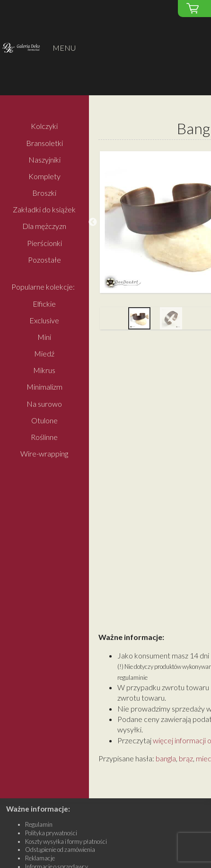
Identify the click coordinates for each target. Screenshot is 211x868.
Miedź (44, 353)
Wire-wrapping (44, 453)
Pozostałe (44, 260)
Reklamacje (40, 858)
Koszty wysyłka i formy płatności (66, 841)
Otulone (44, 420)
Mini (44, 337)
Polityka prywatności (51, 833)
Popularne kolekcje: (43, 287)
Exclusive (44, 320)
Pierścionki (44, 243)
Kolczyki (44, 126)
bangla (166, 758)
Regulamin (39, 824)
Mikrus (44, 370)
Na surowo (44, 404)
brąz (186, 758)
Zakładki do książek (44, 210)
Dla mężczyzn (44, 226)
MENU (64, 48)
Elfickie (44, 304)
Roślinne (44, 437)
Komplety (44, 176)
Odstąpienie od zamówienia (60, 850)
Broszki (44, 193)
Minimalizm (44, 387)
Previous (93, 222)
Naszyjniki (44, 160)
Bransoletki (44, 143)
